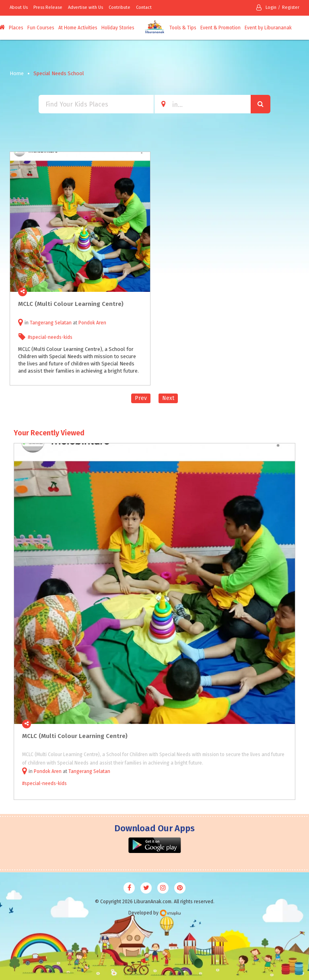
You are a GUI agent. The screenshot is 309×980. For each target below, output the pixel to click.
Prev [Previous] (141, 398)
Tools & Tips (183, 28)
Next (168, 398)
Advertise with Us (85, 7)
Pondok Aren (92, 323)
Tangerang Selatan (51, 323)
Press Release (48, 7)
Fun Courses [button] (41, 28)
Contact (144, 7)
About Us (19, 7)
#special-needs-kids (50, 337)
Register (291, 7)
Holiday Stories (118, 28)
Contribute (119, 7)
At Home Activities (78, 28)
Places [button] (16, 28)
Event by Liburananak (268, 28)
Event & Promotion (220, 28)
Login (266, 7)
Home (17, 73)
